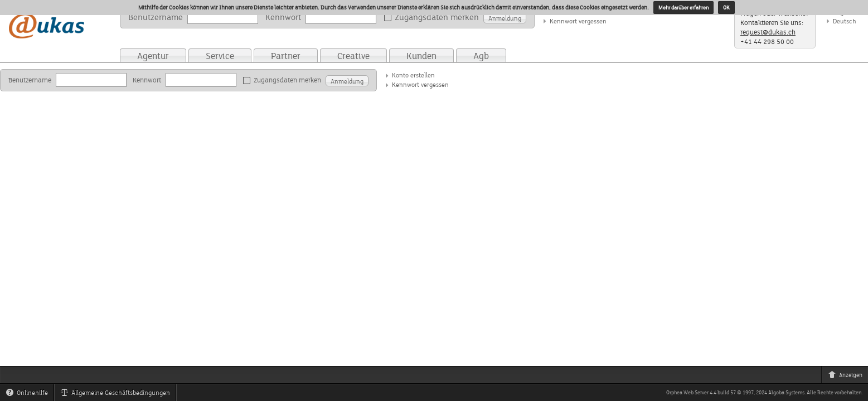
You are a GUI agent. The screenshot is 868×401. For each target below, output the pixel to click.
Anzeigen (848, 376)
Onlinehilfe (30, 394)
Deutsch (845, 21)
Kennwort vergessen (578, 21)
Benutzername (156, 17)
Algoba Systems (786, 392)
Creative (353, 56)
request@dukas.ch (768, 32)
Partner (286, 56)
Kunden (421, 56)
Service (220, 56)
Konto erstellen (413, 75)
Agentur (153, 56)
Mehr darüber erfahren (683, 8)
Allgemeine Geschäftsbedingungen (118, 394)
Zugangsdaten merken (433, 17)
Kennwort (283, 17)
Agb (481, 56)
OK (726, 8)
